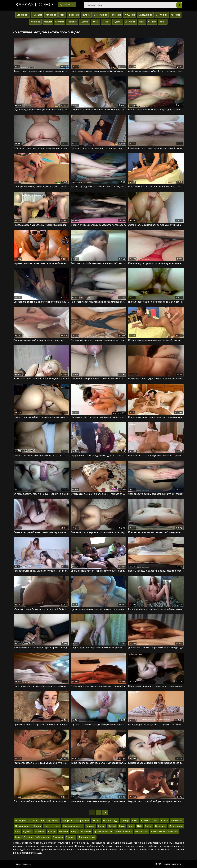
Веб (43, 821)
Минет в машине (52, 826)
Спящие (34, 821)
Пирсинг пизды (23, 826)
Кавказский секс (23, 864)
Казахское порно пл (73, 826)
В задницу (58, 837)
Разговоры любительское (37, 837)
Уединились (177, 821)
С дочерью (161, 826)
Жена (18, 837)
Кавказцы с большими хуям (165, 832)
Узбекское (35, 22)
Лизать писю (142, 832)
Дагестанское (101, 15)
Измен (135, 821)
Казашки (48, 22)
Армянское (51, 15)
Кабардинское (145, 15)
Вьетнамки (130, 22)
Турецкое (37, 15)
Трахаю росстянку (103, 832)
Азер (62, 15)
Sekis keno (40, 832)
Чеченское (116, 15)
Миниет (96, 821)
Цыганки (86, 15)
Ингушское (130, 15)
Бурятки (85, 22)
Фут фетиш (53, 821)
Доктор (125, 821)
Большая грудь (110, 821)
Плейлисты (67, 5)
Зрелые (148, 826)
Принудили (21, 821)
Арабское (176, 15)
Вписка (164, 821)
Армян (122, 826)
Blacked (112, 826)
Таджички (72, 22)
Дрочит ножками (87, 837)
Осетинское (162, 15)
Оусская (27, 832)
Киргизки (60, 22)
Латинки (152, 22)
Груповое (71, 837)
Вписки (163, 22)
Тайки (142, 22)
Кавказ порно (34, 5)
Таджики (91, 826)
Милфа (74, 832)
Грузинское (73, 15)
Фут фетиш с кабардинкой (75, 821)
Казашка (145, 821)
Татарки (106, 22)
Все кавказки (23, 15)
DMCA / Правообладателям (169, 864)
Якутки (95, 22)
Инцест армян (176, 826)
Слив (155, 821)
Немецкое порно (124, 832)
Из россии (86, 832)
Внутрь (37, 826)
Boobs (131, 826)
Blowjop (52, 832)
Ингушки (63, 832)
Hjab (139, 826)
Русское (118, 22)
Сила (18, 832)
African (101, 826)
